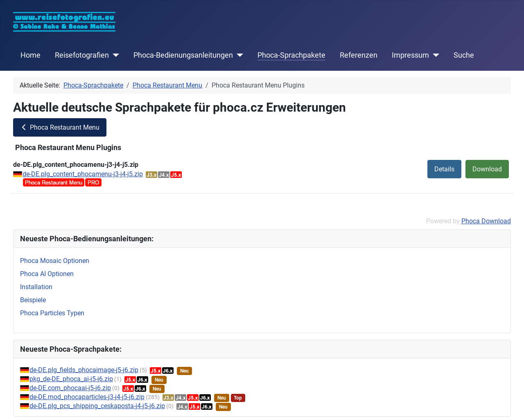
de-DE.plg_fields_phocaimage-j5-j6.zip (84, 370)
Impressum (410, 55)
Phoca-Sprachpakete (291, 55)
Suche (464, 55)
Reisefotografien (82, 55)
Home (30, 55)
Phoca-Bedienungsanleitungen (183, 55)
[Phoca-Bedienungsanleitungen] (238, 55)
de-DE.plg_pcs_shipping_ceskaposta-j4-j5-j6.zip (97, 406)
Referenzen (359, 55)
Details (444, 169)
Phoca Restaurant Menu (60, 127)
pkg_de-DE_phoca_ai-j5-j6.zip (71, 379)
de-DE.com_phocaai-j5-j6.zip (70, 388)
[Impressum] (434, 55)
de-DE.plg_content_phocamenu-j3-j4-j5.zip (83, 174)
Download (487, 169)
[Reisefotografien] (114, 55)
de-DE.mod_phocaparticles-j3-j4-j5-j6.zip (87, 397)
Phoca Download (486, 221)
